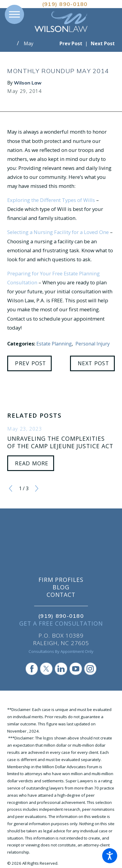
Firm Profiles (61, 580)
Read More (32, 463)
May (29, 43)
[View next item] (37, 488)
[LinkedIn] (61, 669)
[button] (110, 856)
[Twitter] (46, 669)
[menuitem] (61, 580)
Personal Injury (93, 344)
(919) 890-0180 (65, 4)
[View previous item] (11, 488)
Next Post (93, 363)
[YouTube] (76, 669)
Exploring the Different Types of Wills (51, 200)
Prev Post (31, 363)
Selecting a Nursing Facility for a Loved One (58, 232)
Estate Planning (54, 344)
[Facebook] (32, 669)
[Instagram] (90, 669)
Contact (61, 595)
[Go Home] (12, 43)
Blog (61, 587)
